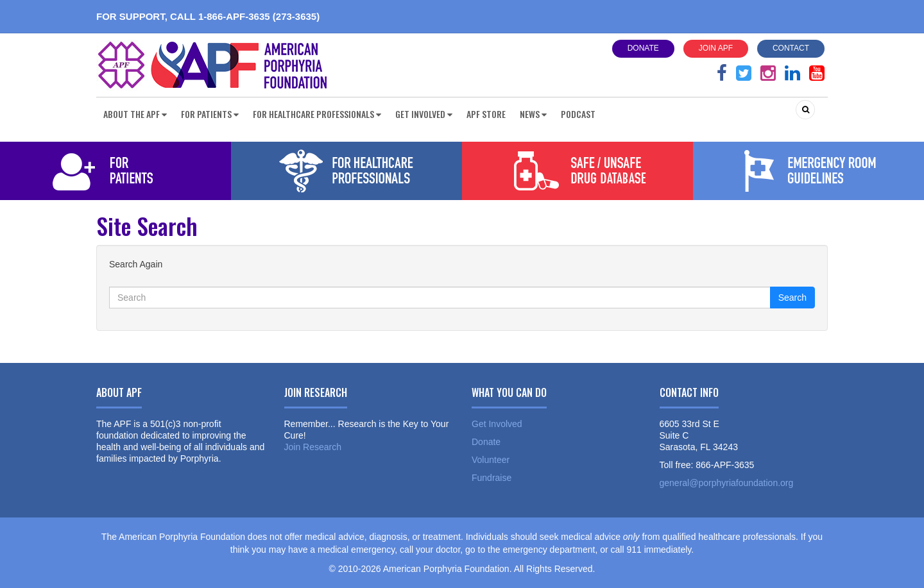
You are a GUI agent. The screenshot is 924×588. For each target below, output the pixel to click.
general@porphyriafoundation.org (727, 483)
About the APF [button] (135, 114)
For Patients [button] (210, 114)
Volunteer (491, 460)
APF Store (486, 114)
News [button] (533, 114)
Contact (791, 48)
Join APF (716, 48)
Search (792, 298)
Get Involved (497, 424)
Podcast (578, 114)
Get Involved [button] (424, 114)
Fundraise (492, 478)
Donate (643, 48)
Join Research (313, 447)
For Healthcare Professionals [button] (317, 114)
